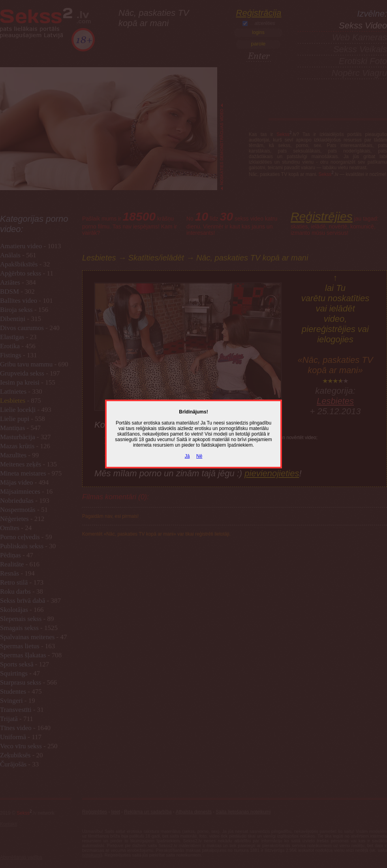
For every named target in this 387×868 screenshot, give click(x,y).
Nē (199, 456)
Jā (187, 456)
